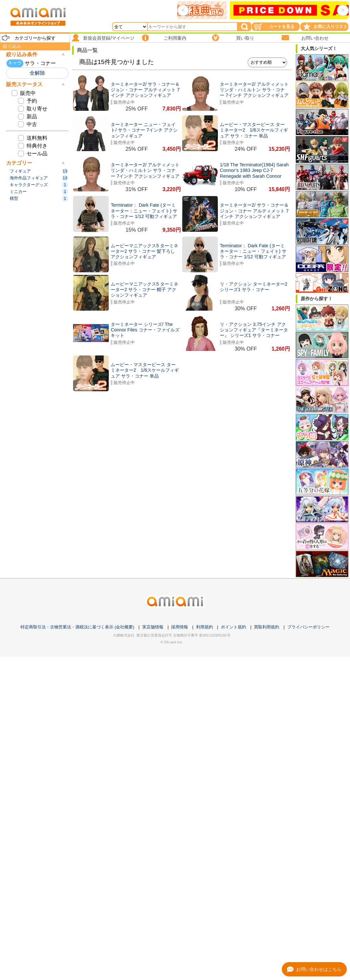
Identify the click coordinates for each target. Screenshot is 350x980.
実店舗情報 (153, 627)
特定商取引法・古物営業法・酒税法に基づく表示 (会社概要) (77, 627)
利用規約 (205, 627)
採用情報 (180, 627)
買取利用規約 (267, 627)
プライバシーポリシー (308, 627)
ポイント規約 (233, 627)
